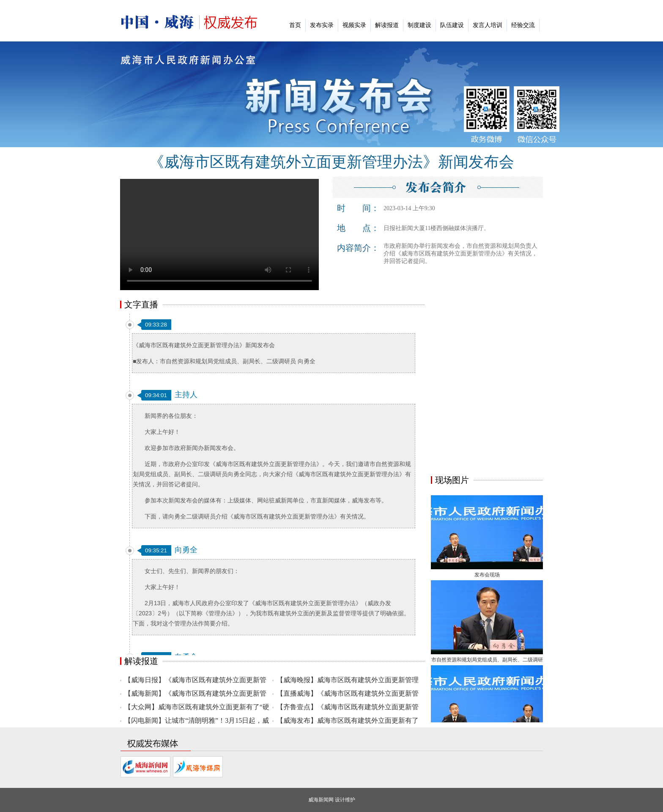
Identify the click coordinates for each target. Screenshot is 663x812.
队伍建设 (452, 25)
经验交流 (523, 25)
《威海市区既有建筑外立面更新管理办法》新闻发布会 (331, 162)
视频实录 (354, 25)
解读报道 (387, 25)
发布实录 (322, 25)
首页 (295, 25)
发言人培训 (488, 25)
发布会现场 (487, 576)
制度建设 (419, 25)
